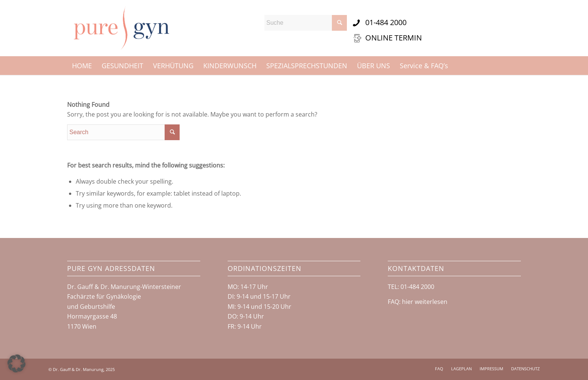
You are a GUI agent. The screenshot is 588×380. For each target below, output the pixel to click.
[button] (16, 364)
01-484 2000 (386, 22)
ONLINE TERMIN (394, 38)
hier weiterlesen (425, 302)
